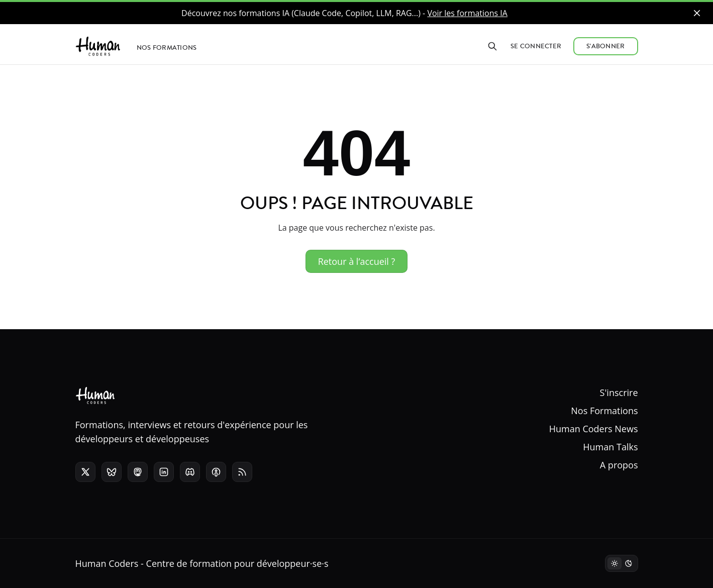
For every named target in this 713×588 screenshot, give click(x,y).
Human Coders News (594, 429)
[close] (697, 13)
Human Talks (610, 447)
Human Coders (107, 563)
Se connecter (536, 46)
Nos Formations (604, 411)
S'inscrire (619, 393)
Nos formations (167, 48)
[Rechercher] (492, 46)
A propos (619, 465)
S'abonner (605, 46)
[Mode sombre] (622, 563)
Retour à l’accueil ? (357, 261)
